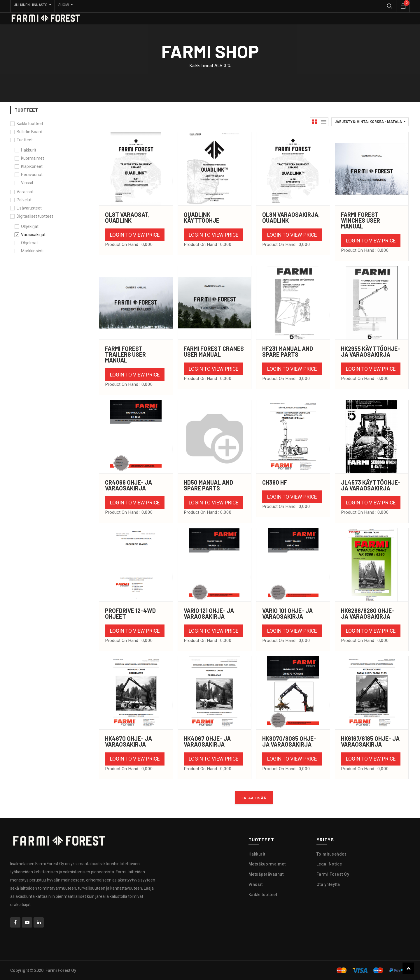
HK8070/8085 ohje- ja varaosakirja (289, 741)
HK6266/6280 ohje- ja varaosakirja (368, 613)
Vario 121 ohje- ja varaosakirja (209, 613)
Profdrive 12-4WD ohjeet (130, 613)
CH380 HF (275, 482)
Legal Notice (329, 864)
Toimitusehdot (331, 854)
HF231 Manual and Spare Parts (288, 351)
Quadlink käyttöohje (202, 217)
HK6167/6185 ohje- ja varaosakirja (370, 741)
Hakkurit (257, 854)
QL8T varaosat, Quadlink (127, 217)
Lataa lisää (254, 798)
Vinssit (256, 884)
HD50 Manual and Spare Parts (208, 485)
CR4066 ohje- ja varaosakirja (128, 485)
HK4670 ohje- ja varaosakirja (128, 741)
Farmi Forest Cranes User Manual (214, 351)
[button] (370, 122)
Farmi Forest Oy (333, 874)
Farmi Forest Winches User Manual (360, 220)
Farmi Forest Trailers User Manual (125, 354)
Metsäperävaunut (266, 874)
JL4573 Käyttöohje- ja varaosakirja (371, 485)
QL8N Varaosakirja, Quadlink (291, 217)
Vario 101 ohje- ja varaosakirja (287, 613)
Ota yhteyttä (328, 884)
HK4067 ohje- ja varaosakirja (207, 741)
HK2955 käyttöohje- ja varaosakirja (371, 351)
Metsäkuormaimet (267, 864)
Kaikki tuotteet (30, 124)
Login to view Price (135, 235)
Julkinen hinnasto (31, 5)
